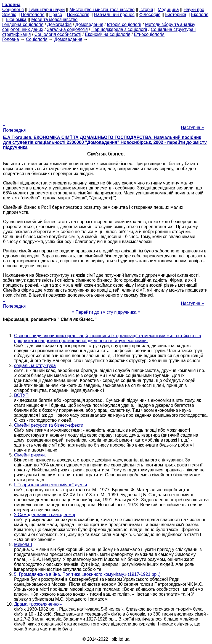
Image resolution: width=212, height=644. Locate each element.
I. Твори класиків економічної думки (51, 485)
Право (56, 14)
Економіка (16, 19)
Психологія (78, 14)
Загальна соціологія (67, 29)
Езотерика (176, 14)
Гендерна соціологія (23, 24)
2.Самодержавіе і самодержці (45, 515)
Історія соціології (124, 24)
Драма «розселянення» (38, 604)
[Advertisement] (106, 81)
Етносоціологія (149, 34)
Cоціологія (13, 10)
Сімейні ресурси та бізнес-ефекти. (49, 425)
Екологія (200, 14)
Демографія (59, 24)
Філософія (150, 14)
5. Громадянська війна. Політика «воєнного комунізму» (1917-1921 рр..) (87, 574)
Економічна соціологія (108, 34)
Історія (146, 10)
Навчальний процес (114, 14)
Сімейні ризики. (30, 455)
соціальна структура (35, 365)
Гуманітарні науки (47, 10)
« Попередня (14, 128)
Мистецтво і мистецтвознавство (102, 10)
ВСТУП (21, 395)
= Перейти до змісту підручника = (106, 312)
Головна (11, 39)
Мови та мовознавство (54, 19)
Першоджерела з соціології (119, 29)
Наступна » (192, 127)
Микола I (23, 544)
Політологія (33, 14)
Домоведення (89, 24)
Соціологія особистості (58, 34)
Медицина (168, 10)
